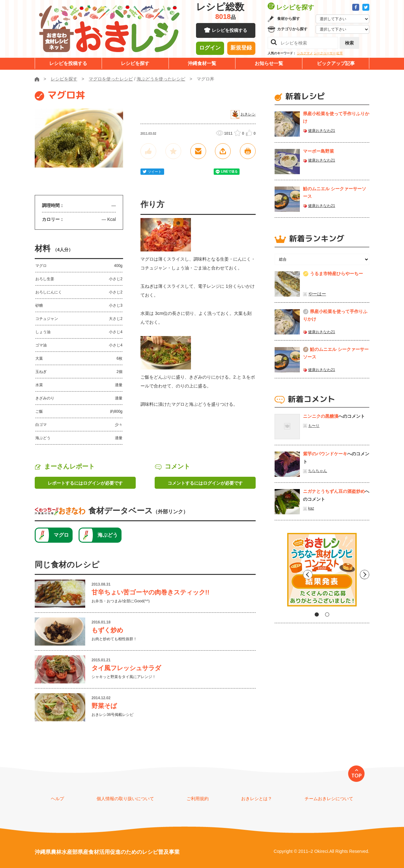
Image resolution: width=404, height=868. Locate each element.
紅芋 (340, 53)
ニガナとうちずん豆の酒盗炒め (334, 491)
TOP (356, 776)
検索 (349, 43)
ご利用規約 (198, 799)
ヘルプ (57, 799)
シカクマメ (305, 53)
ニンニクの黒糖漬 (321, 416)
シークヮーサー (325, 53)
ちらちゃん (318, 471)
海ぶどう (108, 535)
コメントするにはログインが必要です (205, 483)
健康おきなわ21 (321, 131)
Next (365, 572)
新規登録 (241, 49)
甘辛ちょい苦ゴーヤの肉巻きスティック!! (150, 592)
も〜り (314, 426)
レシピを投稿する (229, 32)
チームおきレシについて (329, 799)
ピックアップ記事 (336, 63)
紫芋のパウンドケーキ (325, 454)
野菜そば (104, 706)
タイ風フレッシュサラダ (126, 668)
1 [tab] (317, 614)
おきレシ (248, 114)
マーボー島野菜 (318, 151)
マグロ (61, 535)
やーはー (317, 294)
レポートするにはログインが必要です (85, 483)
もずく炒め (107, 630)
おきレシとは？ (257, 799)
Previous (279, 572)
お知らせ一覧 (269, 63)
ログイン (210, 49)
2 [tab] (327, 614)
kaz (311, 508)
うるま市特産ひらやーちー (336, 274)
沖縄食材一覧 (202, 63)
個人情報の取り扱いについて (125, 799)
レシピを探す (135, 63)
